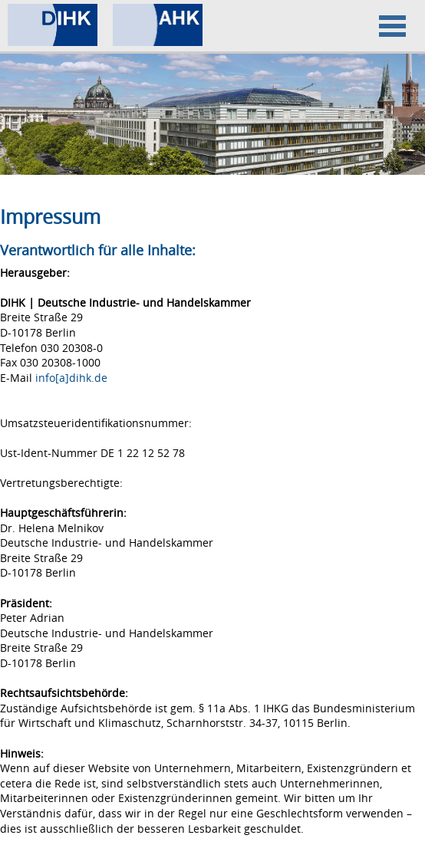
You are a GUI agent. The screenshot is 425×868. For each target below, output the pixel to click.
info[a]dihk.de (71, 378)
